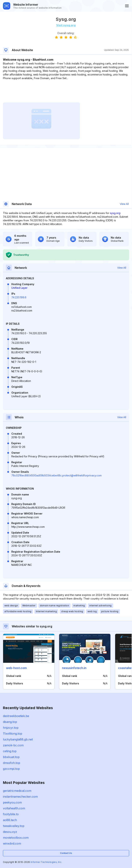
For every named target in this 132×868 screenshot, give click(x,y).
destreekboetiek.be (16, 716)
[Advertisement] (66, 91)
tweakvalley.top (14, 826)
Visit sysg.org (66, 25)
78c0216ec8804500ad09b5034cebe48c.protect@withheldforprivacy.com (56, 475)
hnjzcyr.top (11, 728)
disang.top (10, 722)
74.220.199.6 (19, 297)
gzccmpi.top (11, 769)
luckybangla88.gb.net (18, 739)
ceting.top (10, 751)
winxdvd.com (12, 843)
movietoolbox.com (16, 838)
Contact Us (66, 853)
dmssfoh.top (12, 763)
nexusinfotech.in (74, 668)
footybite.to (11, 814)
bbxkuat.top (11, 757)
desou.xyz (10, 832)
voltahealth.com (14, 808)
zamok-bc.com (13, 745)
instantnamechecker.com (20, 797)
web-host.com (16, 668)
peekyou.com (12, 802)
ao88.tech (10, 820)
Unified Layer (19, 288)
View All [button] (124, 204)
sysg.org (115, 213)
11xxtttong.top (13, 734)
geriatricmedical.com (17, 791)
